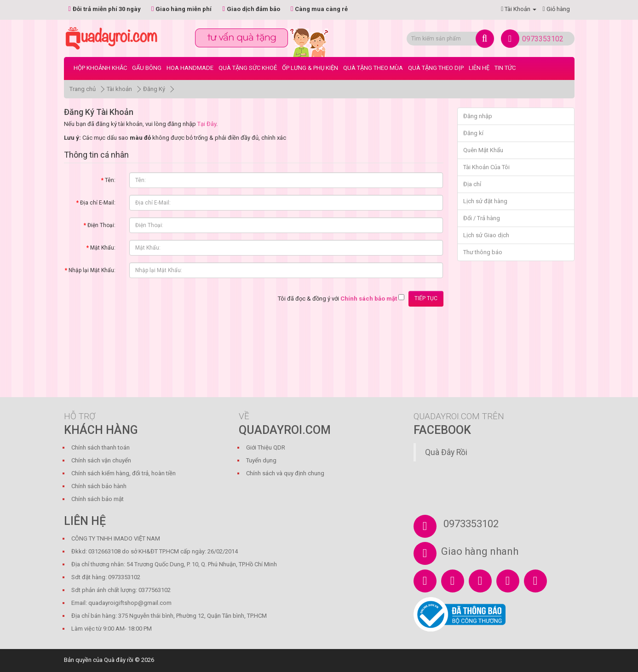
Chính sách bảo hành (99, 486)
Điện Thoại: (101, 225)
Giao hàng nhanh (480, 551)
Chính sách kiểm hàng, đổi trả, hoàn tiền (124, 473)
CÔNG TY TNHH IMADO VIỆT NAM (116, 538)
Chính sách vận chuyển (101, 460)
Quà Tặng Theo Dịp (436, 68)
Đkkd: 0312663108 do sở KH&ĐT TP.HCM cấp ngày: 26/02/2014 (155, 551)
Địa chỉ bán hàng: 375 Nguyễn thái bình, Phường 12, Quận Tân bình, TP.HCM (169, 616)
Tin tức (505, 68)
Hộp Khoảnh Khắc (100, 68)
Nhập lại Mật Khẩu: (92, 270)
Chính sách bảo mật (98, 499)
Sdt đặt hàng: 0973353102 (106, 577)
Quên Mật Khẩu (483, 150)
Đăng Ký (154, 89)
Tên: (110, 180)
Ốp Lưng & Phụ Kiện (310, 68)
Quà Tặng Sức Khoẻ (248, 68)
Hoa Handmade (190, 68)
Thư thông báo (483, 252)
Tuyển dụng (261, 460)
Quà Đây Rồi (446, 452)
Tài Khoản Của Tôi (486, 167)
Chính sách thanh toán (101, 447)
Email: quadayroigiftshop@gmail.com (121, 603)
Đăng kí (473, 133)
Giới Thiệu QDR (266, 447)
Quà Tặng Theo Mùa (373, 68)
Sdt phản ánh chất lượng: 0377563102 (121, 590)
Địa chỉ (472, 184)
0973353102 (543, 39)
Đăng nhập (478, 116)
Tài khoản (119, 89)
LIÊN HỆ (479, 68)
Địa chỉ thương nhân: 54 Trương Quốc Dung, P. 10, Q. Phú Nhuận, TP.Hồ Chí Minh (174, 564)
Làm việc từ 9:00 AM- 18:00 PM (112, 629)
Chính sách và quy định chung (285, 473)
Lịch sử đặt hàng (485, 201)
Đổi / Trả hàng (482, 218)
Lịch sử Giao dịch (486, 235)
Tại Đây (207, 124)
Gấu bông (147, 68)
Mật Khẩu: (103, 248)
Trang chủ (83, 89)
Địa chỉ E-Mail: (98, 203)
